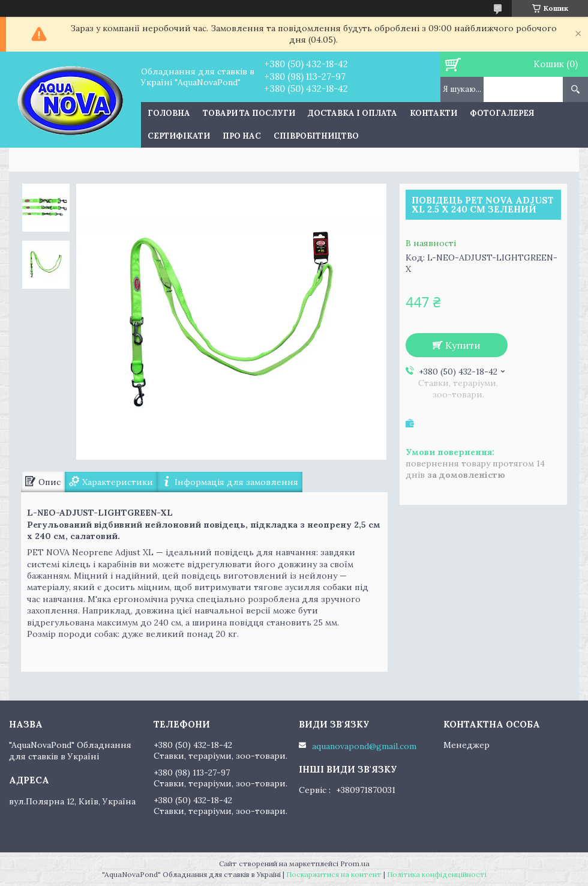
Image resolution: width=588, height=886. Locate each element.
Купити (463, 345)
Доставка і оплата (352, 113)
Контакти (433, 113)
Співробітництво (316, 136)
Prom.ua (355, 863)
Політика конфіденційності (437, 874)
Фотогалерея (502, 113)
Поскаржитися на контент (334, 874)
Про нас (242, 136)
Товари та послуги (249, 113)
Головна (169, 113)
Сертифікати (179, 136)
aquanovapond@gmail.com (364, 746)
